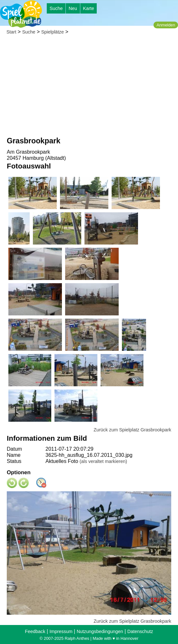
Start (11, 32)
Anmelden (166, 25)
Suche (56, 8)
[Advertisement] (89, 87)
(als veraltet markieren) (103, 461)
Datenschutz (140, 631)
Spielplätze (53, 32)
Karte (88, 8)
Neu (73, 8)
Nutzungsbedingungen (100, 631)
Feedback (35, 631)
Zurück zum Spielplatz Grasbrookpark (132, 430)
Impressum (61, 631)
